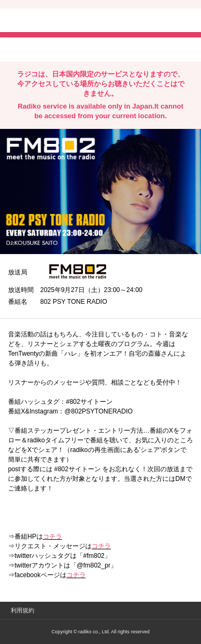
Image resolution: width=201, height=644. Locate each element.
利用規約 (23, 610)
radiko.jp (40, 21)
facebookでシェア (68, 49)
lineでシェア (117, 49)
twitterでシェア (24, 49)
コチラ (53, 536)
